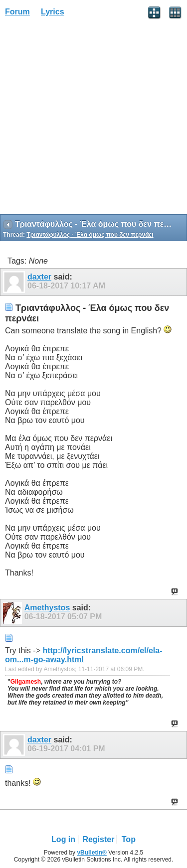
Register (98, 839)
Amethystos (47, 608)
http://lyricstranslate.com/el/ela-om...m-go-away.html (84, 655)
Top (129, 839)
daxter (39, 277)
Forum (17, 12)
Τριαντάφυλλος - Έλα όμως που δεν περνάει (90, 235)
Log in (63, 839)
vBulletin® (92, 853)
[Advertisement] (93, 119)
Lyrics (53, 12)
